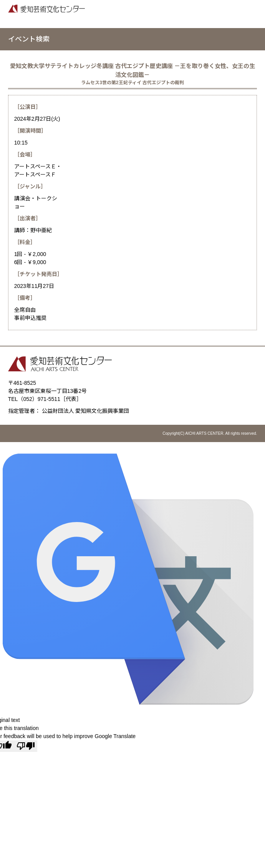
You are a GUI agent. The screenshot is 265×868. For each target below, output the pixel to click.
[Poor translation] (26, 746)
